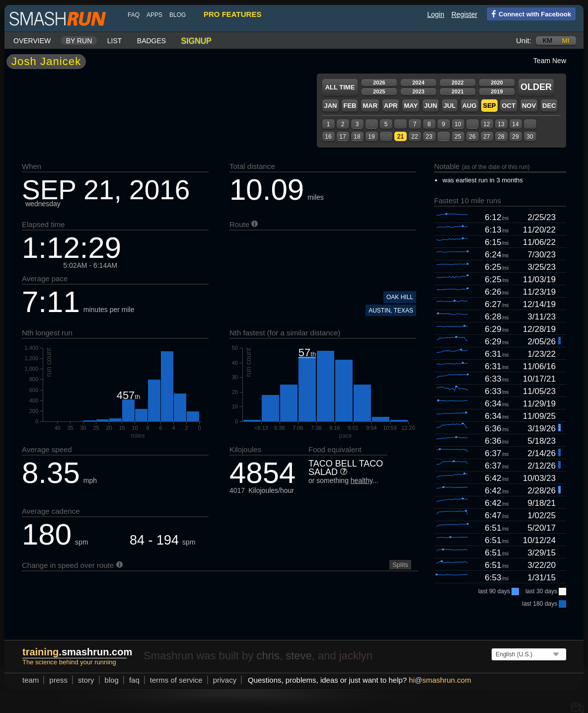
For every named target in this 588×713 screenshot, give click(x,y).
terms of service (176, 680)
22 (414, 137)
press (58, 680)
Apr (391, 106)
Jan (330, 106)
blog (178, 15)
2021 (457, 91)
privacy (225, 680)
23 (429, 137)
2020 (497, 82)
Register (464, 14)
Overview (32, 41)
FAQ (134, 15)
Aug (470, 106)
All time (340, 87)
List (115, 41)
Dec (549, 106)
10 (458, 124)
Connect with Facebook (529, 13)
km (548, 40)
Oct (508, 106)
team (31, 680)
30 (530, 137)
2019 (497, 91)
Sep (489, 106)
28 (501, 137)
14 (515, 124)
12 (486, 124)
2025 (379, 91)
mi (566, 40)
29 (515, 137)
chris (268, 656)
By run (79, 41)
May (411, 106)
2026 (379, 82)
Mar (370, 106)
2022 (457, 82)
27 (486, 137)
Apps (154, 15)
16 (328, 137)
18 (357, 137)
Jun (431, 106)
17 (342, 137)
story (86, 680)
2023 (418, 91)
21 (401, 137)
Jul (450, 106)
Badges (151, 41)
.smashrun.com (77, 652)
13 (501, 124)
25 (458, 137)
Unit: (524, 40)
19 (371, 137)
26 (472, 137)
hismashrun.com (440, 680)
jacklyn (356, 656)
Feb (350, 106)
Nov (529, 106)
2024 (418, 82)
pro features (232, 14)
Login (436, 14)
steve (299, 656)
